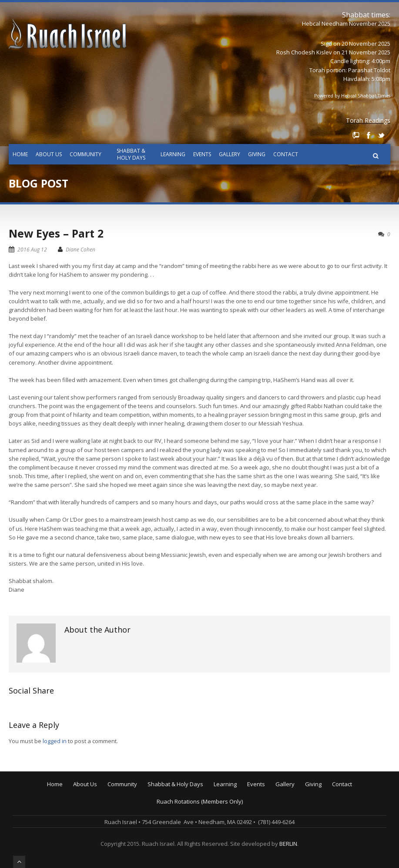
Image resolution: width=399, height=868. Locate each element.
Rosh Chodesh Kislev (304, 52)
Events (202, 154)
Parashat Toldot (369, 70)
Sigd (326, 44)
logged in (55, 741)
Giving (257, 154)
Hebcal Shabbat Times (366, 96)
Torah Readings (368, 120)
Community (85, 154)
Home (20, 154)
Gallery (230, 154)
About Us (49, 154)
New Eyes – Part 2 (56, 233)
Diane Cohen (80, 250)
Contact (286, 154)
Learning (173, 154)
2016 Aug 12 (32, 250)
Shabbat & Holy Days (131, 154)
